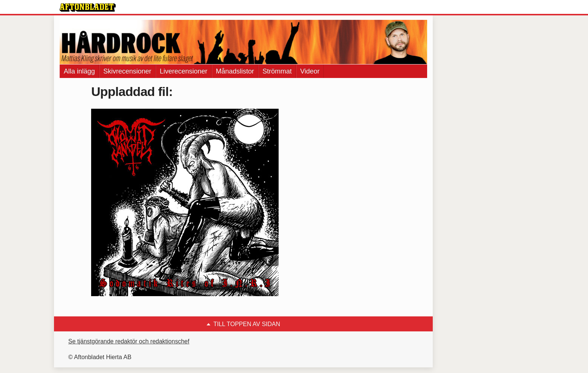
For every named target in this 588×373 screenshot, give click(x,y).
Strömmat (277, 71)
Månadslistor (235, 71)
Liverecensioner (184, 71)
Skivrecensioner (127, 71)
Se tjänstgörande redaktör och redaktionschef (129, 341)
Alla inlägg (79, 71)
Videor (310, 71)
